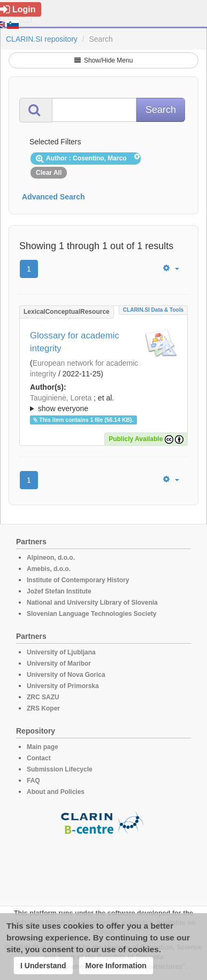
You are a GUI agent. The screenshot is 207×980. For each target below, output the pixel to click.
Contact (39, 758)
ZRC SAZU (43, 697)
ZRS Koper (43, 708)
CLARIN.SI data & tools (153, 310)
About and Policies (56, 792)
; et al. (103, 404)
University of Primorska (63, 686)
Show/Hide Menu (104, 60)
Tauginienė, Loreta (61, 398)
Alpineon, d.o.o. (51, 558)
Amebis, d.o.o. (49, 569)
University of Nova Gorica (66, 675)
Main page (43, 747)
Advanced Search (53, 197)
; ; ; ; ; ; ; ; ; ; (103, 403)
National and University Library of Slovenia (92, 603)
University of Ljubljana (61, 652)
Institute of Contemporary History (78, 580)
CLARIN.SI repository (42, 39)
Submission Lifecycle (60, 769)
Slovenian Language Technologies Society (92, 614)
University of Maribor (59, 663)
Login (18, 9)
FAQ (33, 781)
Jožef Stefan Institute (59, 591)
